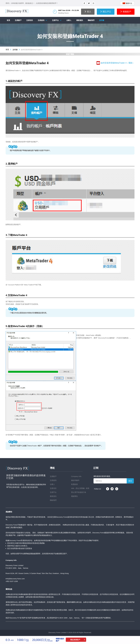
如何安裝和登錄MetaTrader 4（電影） (115, 63)
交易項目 (30, 20)
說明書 (102, 20)
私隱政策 (74, 484)
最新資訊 (80, 20)
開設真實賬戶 (75, 640)
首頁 (8, 20)
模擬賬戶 (126, 12)
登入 (88, 12)
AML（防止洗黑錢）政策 (80, 488)
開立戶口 (106, 12)
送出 (130, 481)
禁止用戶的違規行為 (79, 492)
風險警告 (74, 496)
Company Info (76, 476)
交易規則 (41, 20)
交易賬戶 (18, 20)
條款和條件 (75, 480)
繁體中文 (127, 3)
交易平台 (55, 20)
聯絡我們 (91, 20)
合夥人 (69, 20)
